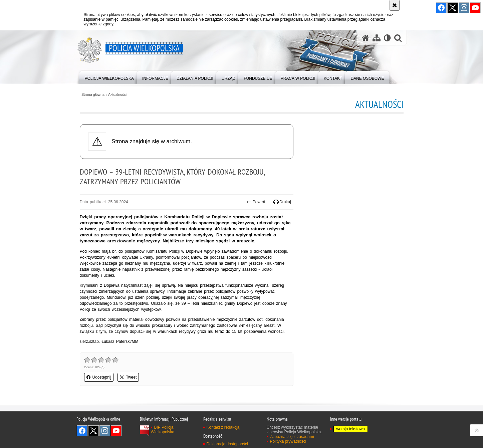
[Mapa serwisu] (377, 38)
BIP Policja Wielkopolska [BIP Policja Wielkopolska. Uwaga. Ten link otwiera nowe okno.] (163, 430)
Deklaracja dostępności (227, 444)
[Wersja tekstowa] (387, 38)
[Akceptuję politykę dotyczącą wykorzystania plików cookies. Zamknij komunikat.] (395, 5)
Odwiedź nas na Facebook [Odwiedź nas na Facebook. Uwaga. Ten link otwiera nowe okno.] (82, 431)
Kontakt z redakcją (223, 427)
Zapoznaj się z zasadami (292, 437)
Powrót (256, 202)
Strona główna (93, 95)
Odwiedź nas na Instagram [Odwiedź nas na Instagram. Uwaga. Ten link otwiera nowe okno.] (105, 431)
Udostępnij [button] (99, 377)
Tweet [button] (128, 377)
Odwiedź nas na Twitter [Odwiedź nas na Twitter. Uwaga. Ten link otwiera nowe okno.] (93, 431)
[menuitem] (109, 77)
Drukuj (282, 202)
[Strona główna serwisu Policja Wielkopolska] (366, 38)
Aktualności (117, 95)
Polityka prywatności (288, 441)
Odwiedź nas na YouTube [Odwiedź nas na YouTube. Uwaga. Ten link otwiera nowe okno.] (116, 431)
